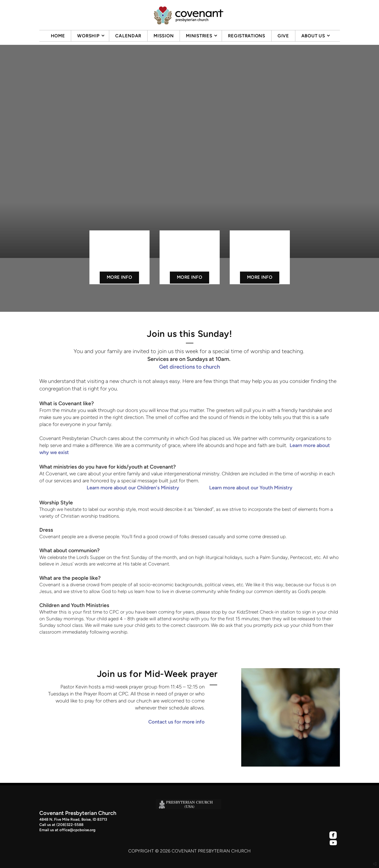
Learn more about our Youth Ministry (251, 488)
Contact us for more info (176, 722)
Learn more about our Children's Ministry (133, 488)
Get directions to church (189, 367)
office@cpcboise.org (77, 830)
